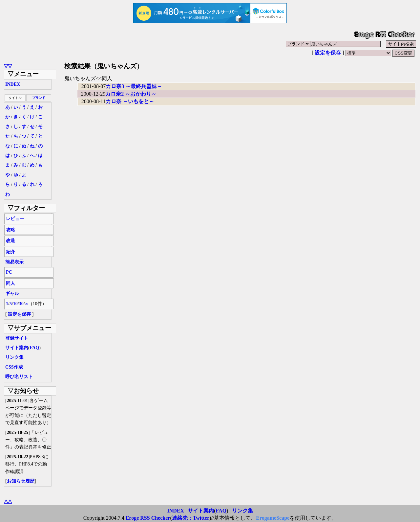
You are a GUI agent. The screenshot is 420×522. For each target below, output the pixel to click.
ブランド (39, 98)
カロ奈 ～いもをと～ (130, 101)
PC (9, 272)
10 (15, 304)
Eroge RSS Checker (148, 518)
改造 (10, 241)
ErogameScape (273, 518)
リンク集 (14, 357)
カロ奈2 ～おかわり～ (131, 94)
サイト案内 (17, 348)
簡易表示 (14, 262)
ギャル (12, 294)
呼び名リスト (19, 377)
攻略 (10, 230)
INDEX (13, 84)
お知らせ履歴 (21, 481)
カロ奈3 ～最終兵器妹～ (134, 86)
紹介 (10, 252)
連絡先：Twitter (191, 518)
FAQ (35, 348)
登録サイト (17, 338)
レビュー (15, 219)
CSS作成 (14, 367)
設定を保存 (328, 53)
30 (21, 304)
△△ (8, 501)
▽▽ (8, 66)
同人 (10, 283)
